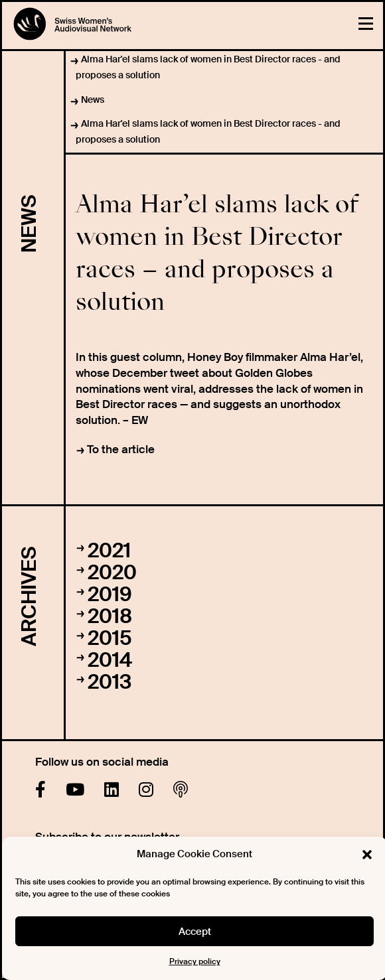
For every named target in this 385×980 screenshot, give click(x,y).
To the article (121, 449)
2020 (112, 572)
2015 (110, 638)
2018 (110, 616)
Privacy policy (195, 961)
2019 (110, 594)
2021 (109, 550)
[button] (367, 855)
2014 (110, 660)
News (93, 100)
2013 (110, 682)
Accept (195, 932)
